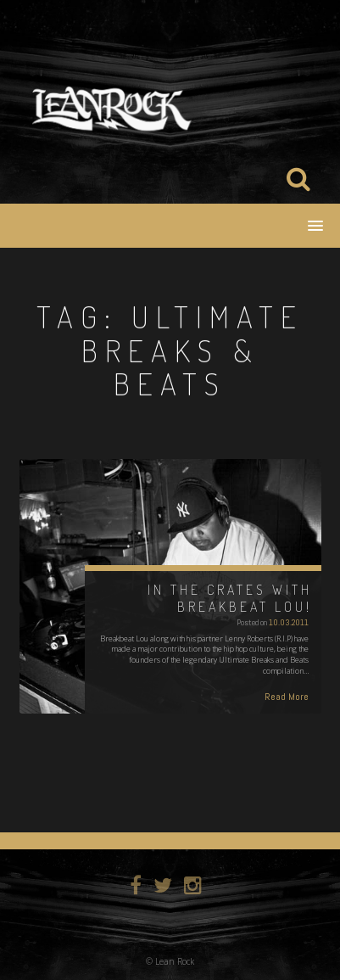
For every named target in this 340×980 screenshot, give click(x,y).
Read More (287, 697)
